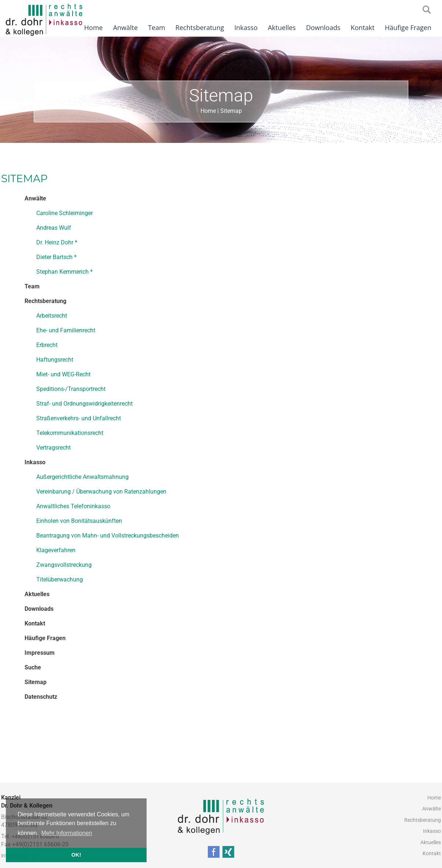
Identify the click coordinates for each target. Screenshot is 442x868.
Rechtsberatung (200, 27)
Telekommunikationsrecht (70, 433)
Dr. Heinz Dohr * (57, 242)
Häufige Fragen (408, 27)
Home (94, 27)
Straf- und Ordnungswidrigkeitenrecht (84, 404)
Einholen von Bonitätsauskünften (79, 521)
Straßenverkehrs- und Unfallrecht (79, 418)
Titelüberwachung (60, 579)
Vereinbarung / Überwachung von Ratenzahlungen (101, 492)
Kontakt (363, 27)
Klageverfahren (56, 550)
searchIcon (427, 10)
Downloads (323, 27)
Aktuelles (282, 27)
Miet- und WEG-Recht (63, 374)
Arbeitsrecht (52, 316)
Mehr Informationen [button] (67, 833)
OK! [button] (76, 855)
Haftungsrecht (55, 360)
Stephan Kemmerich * (65, 272)
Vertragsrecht (54, 448)
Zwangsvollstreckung (64, 565)
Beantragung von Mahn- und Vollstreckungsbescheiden (108, 535)
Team (157, 27)
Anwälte (125, 27)
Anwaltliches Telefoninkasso (73, 506)
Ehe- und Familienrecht (66, 330)
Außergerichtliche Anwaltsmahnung (82, 477)
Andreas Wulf (54, 228)
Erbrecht (47, 345)
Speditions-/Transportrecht (71, 389)
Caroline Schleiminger (65, 213)
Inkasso (246, 27)
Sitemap (231, 111)
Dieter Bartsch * (56, 257)
